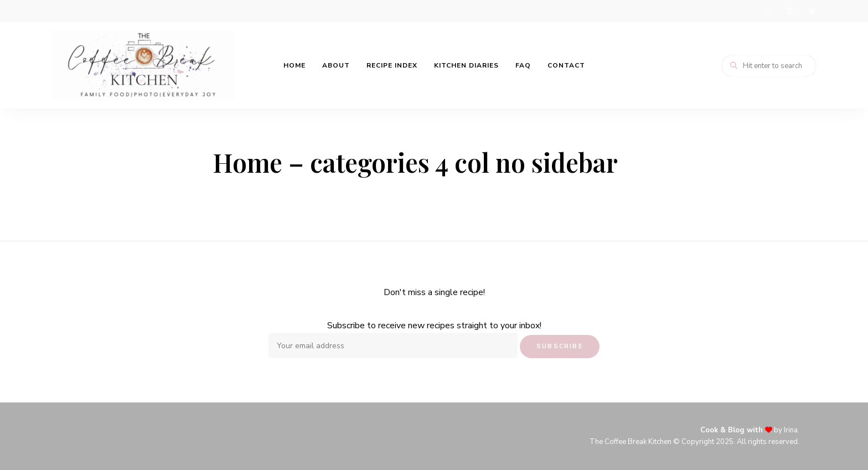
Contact (566, 65)
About (336, 65)
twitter (812, 11)
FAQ (523, 65)
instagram (767, 11)
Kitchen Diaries (466, 65)
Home (294, 65)
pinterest (789, 11)
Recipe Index (392, 65)
